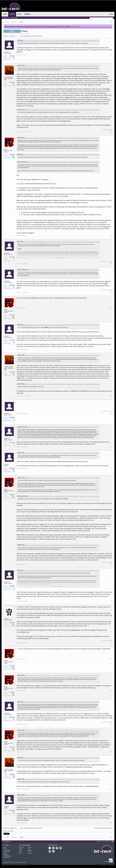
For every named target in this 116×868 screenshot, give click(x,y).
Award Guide (7, 850)
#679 (111, 789)
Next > (40, 36)
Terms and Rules (103, 866)
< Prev (12, 36)
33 (25, 36)
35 (30, 36)
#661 (111, 55)
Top (110, 841)
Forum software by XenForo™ (15, 866)
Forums (12, 14)
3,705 (13, 84)
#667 (111, 349)
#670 (111, 447)
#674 (111, 643)
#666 (111, 308)
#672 (111, 565)
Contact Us (99, 841)
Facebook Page (7, 856)
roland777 (7, 52)
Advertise (6, 855)
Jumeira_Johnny (9, 77)
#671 (111, 468)
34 (28, 36)
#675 (111, 659)
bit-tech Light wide (7, 841)
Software (12, 33)
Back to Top (6, 858)
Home (5, 14)
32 (22, 36)
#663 (111, 236)
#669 (111, 414)
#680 (111, 823)
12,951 (13, 624)
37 (36, 36)
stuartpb (6, 464)
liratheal (6, 619)
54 (14, 58)
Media (20, 14)
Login (111, 14)
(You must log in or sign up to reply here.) (103, 828)
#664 (111, 264)
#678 (111, 752)
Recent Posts (14, 18)
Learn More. (75, 26)
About (5, 849)
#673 (111, 601)
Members (27, 14)
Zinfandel (22, 33)
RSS (113, 842)
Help (104, 841)
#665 (111, 292)
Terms (5, 853)
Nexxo (6, 149)
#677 (111, 724)
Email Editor (6, 852)
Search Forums (6, 18)
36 (33, 36)
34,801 (13, 156)
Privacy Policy (111, 866)
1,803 (13, 470)
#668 (111, 396)
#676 (111, 691)
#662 (111, 132)
